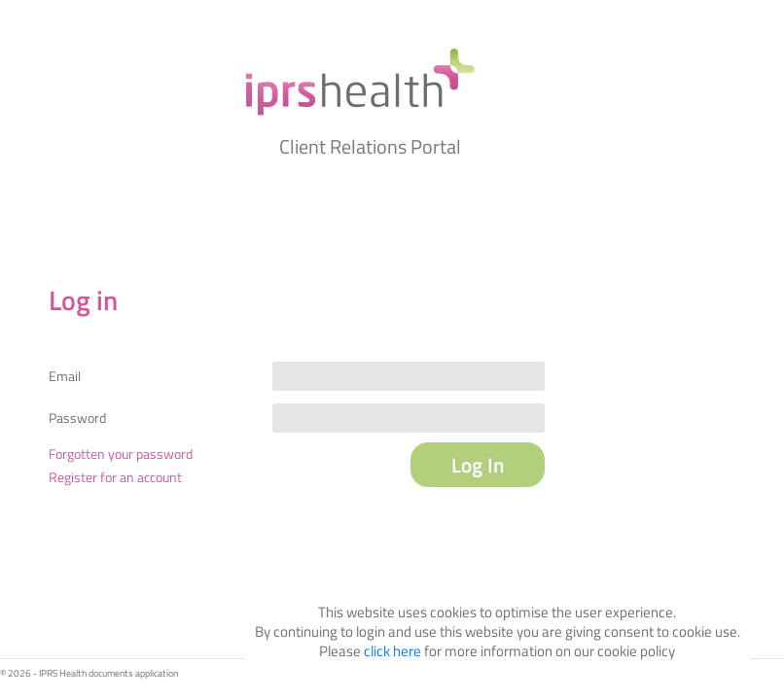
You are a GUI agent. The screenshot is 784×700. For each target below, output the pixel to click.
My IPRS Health (360, 82)
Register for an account (115, 477)
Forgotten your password (121, 454)
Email (65, 376)
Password (77, 418)
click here (392, 651)
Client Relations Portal (370, 146)
